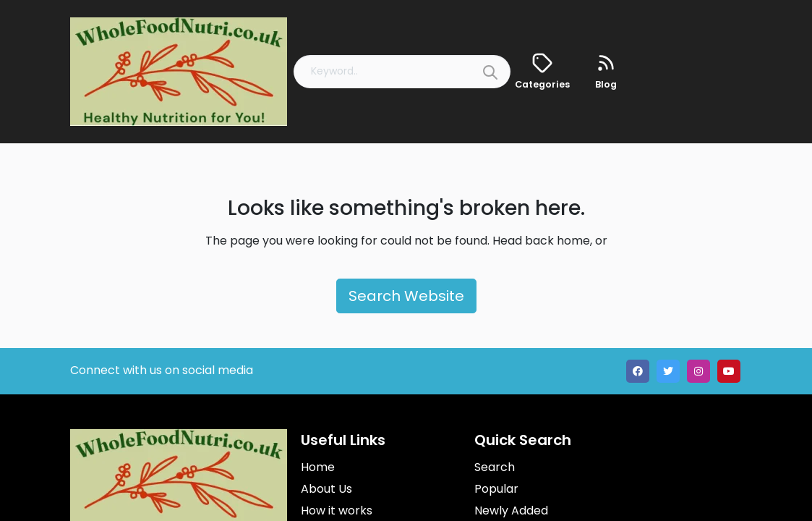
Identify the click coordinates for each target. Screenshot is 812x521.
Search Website (406, 296)
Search (495, 467)
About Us (326, 489)
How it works (337, 511)
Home (318, 467)
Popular (496, 489)
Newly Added (511, 511)
